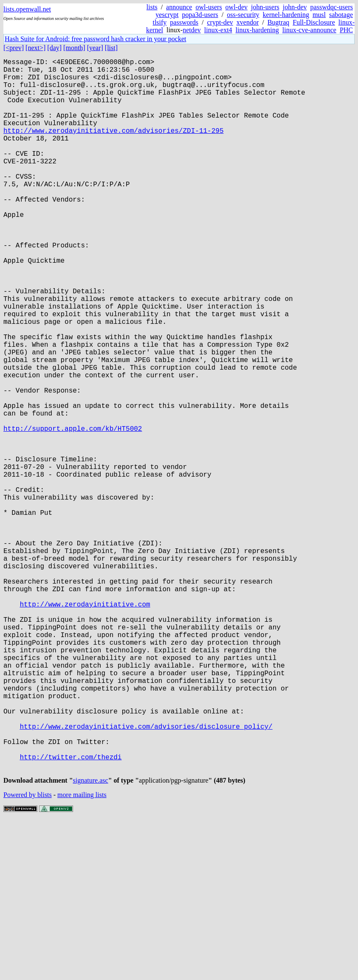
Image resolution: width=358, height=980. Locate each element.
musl (319, 15)
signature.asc (91, 940)
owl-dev (237, 7)
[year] (95, 48)
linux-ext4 (218, 30)
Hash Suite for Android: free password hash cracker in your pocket (95, 39)
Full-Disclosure (314, 22)
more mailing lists (82, 954)
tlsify (159, 22)
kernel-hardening (286, 15)
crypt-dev (220, 22)
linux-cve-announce (309, 30)
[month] (74, 48)
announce (179, 7)
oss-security (243, 15)
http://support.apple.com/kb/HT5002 (73, 511)
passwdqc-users (332, 7)
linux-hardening (257, 30)
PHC (346, 30)
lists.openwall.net (27, 9)
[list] (111, 48)
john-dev (295, 7)
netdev (192, 30)
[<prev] (14, 48)
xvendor (248, 22)
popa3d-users (200, 15)
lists (152, 7)
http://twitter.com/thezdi (70, 913)
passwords (184, 22)
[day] (54, 48)
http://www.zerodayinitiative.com (85, 726)
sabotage (341, 15)
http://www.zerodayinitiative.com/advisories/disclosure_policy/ (146, 876)
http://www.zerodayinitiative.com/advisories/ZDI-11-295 (113, 147)
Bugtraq (279, 22)
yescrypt (167, 15)
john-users (265, 7)
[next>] (35, 48)
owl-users (209, 7)
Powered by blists (28, 954)
